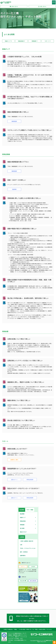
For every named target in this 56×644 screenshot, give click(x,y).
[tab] (22, 510)
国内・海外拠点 (24, 552)
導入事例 (28, 528)
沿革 (21, 544)
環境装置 (28, 524)
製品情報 (22, 514)
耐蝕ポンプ (28, 517)
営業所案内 (23, 555)
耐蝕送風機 (28, 521)
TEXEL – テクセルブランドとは (28, 548)
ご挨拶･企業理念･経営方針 (27, 541)
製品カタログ (23, 532)
